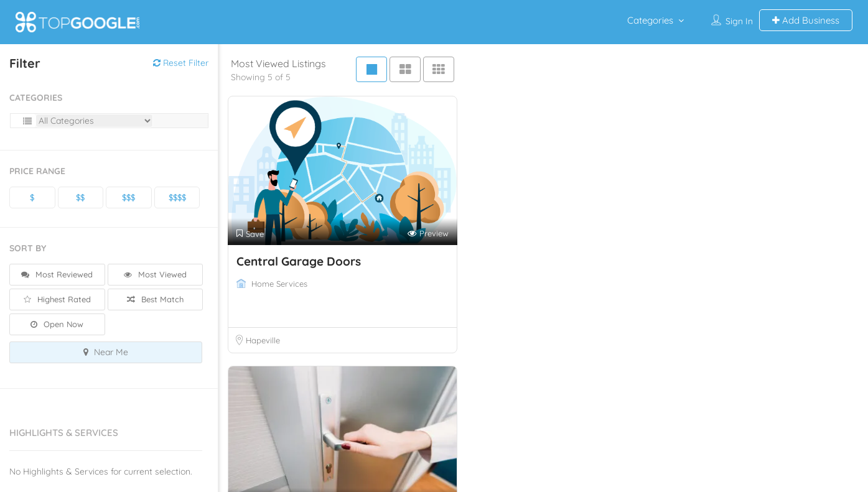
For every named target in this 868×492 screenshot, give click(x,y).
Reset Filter (181, 63)
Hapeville (263, 340)
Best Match (155, 299)
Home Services (279, 284)
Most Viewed (155, 274)
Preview (428, 234)
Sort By (28, 248)
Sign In (739, 21)
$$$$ (177, 197)
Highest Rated (57, 299)
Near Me (106, 352)
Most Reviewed (57, 274)
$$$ (128, 197)
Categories (650, 20)
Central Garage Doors (299, 261)
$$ (80, 197)
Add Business (806, 20)
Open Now (57, 324)
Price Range (37, 171)
